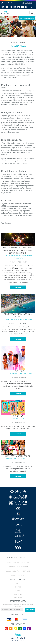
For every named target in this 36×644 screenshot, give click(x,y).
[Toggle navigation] (32, 13)
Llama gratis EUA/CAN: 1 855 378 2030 (18, 571)
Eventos (18, 587)
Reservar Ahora (27, 18)
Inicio (18, 583)
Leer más (18, 287)
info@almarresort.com (18, 575)
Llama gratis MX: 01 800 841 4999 (18, 567)
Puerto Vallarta (9, 3)
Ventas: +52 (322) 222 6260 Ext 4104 (18, 562)
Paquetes (18, 591)
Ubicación (18, 598)
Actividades (18, 594)
